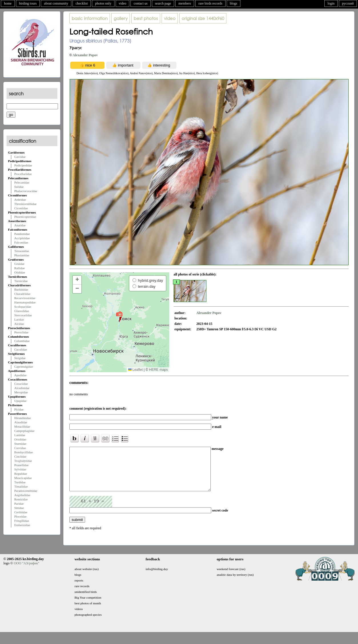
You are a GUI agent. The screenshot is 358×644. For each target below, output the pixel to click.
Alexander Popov (85, 55)
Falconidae (21, 242)
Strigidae (20, 358)
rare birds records (210, 3)
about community (56, 3)
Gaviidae (20, 157)
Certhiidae (21, 512)
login (331, 3)
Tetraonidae (22, 251)
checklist (82, 3)
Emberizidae (22, 525)
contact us (140, 3)
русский (348, 3)
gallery (121, 18)
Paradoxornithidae (26, 491)
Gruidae (19, 264)
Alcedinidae (22, 388)
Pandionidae (22, 234)
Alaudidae (21, 422)
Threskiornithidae (25, 204)
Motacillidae (22, 426)
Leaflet (135, 370)
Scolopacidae (23, 307)
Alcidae (19, 324)
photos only (103, 3)
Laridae (19, 319)
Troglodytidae (23, 461)
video (123, 3)
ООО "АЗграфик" (26, 572)
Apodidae (20, 375)
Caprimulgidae (24, 367)
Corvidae (20, 448)
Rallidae (20, 268)
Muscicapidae (23, 478)
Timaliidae (21, 486)
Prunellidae (21, 465)
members (185, 3)
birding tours (28, 3)
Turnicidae (21, 281)
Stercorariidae (23, 315)
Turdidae (20, 482)
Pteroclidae (21, 332)
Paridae (19, 504)
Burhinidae (21, 289)
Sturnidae (20, 444)
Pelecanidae (22, 182)
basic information (90, 18)
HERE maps (158, 370)
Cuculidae (21, 349)
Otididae (20, 272)
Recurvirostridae (25, 298)
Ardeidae (20, 200)
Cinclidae (20, 456)
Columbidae (22, 341)
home (8, 3)
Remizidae (21, 499)
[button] (119, 317)
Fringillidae (22, 521)
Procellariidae (23, 174)
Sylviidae (20, 469)
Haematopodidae (25, 302)
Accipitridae (22, 238)
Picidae (19, 409)
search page (163, 3)
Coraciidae (21, 384)
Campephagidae (24, 431)
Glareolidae (22, 311)
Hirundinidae (23, 418)
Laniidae (20, 435)
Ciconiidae (21, 208)
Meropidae (21, 392)
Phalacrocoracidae (26, 191)
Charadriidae (22, 294)
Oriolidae (20, 439)
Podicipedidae (23, 165)
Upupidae (20, 401)
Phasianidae (22, 255)
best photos (146, 18)
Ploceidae (20, 516)
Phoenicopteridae (25, 217)
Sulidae (19, 187)
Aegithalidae (22, 495)
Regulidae (21, 474)
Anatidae (20, 225)
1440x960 (203, 18)
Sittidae (19, 508)
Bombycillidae (24, 452)
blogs (234, 3)
